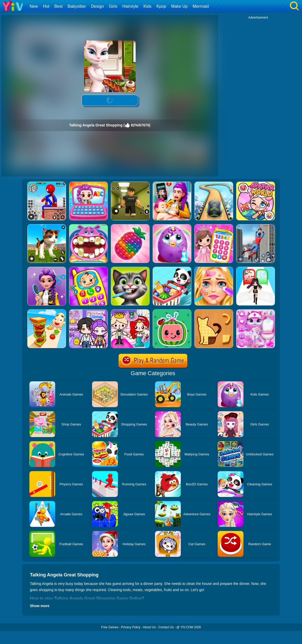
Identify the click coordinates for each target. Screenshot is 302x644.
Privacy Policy (131, 627)
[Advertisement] (258, 52)
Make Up (179, 6)
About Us (149, 627)
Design (97, 6)
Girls (113, 6)
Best (59, 6)
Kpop (161, 6)
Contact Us (166, 627)
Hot (46, 6)
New (34, 6)
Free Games (110, 627)
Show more (40, 606)
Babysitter (77, 6)
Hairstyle (130, 6)
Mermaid (201, 6)
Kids (147, 6)
